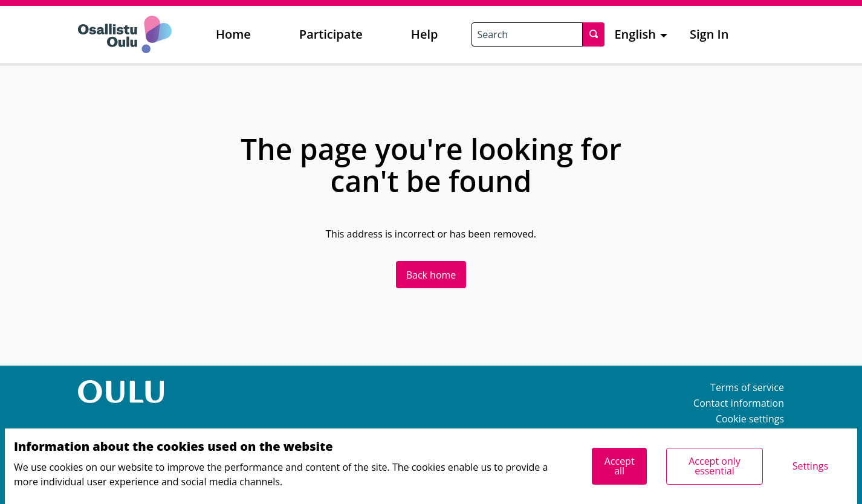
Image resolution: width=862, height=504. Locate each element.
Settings (810, 466)
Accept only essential (715, 466)
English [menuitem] (635, 34)
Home (233, 34)
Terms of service (747, 387)
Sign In (709, 34)
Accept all (620, 466)
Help (425, 34)
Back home (431, 275)
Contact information (739, 403)
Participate (331, 34)
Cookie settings (750, 419)
